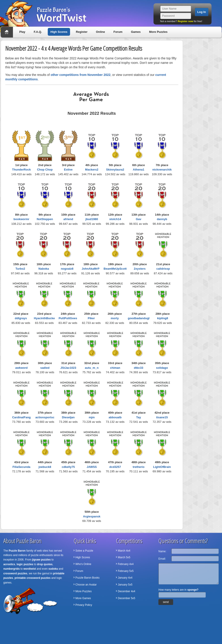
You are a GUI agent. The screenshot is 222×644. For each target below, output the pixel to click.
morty (115, 318)
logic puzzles (25, 564)
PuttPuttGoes (68, 318)
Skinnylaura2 (115, 170)
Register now (185, 21)
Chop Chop (45, 170)
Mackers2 (92, 170)
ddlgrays (21, 318)
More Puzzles (158, 32)
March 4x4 (124, 551)
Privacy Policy (84, 605)
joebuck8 (45, 467)
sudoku (53, 569)
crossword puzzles (15, 573)
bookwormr (22, 219)
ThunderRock (21, 170)
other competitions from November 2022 (81, 75)
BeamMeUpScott (115, 269)
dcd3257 (115, 467)
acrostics (9, 564)
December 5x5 (127, 598)
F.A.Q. (38, 32)
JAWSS (92, 467)
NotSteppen (45, 219)
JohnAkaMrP (90, 269)
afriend (68, 219)
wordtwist (30, 569)
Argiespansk (92, 516)
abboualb (115, 417)
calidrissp (163, 269)
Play (22, 32)
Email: (162, 559)
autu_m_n (92, 368)
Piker (91, 318)
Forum (118, 32)
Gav (139, 219)
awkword (21, 368)
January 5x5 (125, 585)
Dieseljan (68, 417)
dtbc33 (139, 368)
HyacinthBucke (44, 318)
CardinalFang (21, 417)
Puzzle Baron (17, 551)
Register (82, 32)
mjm (92, 417)
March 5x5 (124, 557)
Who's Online (83, 564)
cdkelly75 (68, 467)
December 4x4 (127, 591)
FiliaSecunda (21, 467)
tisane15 (162, 417)
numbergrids (11, 569)
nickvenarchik (162, 170)
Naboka (44, 269)
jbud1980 (92, 219)
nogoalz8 (67, 269)
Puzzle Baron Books (87, 578)
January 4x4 (125, 578)
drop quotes (45, 564)
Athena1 (138, 170)
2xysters (140, 269)
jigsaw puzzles (41, 560)
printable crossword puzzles (32, 578)
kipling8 (163, 318)
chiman (115, 368)
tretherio (139, 467)
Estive (68, 170)
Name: (162, 551)
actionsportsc (45, 417)
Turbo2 (20, 269)
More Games (83, 598)
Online (100, 32)
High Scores (59, 32)
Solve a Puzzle (84, 551)
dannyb (162, 219)
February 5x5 (126, 571)
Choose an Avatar (86, 585)
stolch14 (115, 219)
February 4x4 (126, 564)
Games (136, 32)
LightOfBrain (162, 467)
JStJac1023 (68, 368)
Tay (138, 417)
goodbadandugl (139, 318)
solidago (162, 368)
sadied (45, 368)
